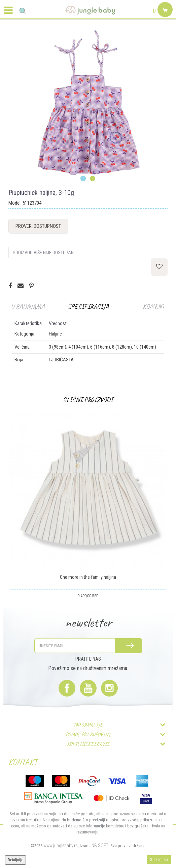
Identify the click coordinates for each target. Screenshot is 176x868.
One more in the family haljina (88, 577)
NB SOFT (100, 846)
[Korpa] (164, 17)
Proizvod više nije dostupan (43, 253)
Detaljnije (15, 860)
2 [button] (93, 179)
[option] (88, 103)
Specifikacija (88, 307)
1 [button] (83, 179)
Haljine (55, 334)
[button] (23, 11)
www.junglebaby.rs (61, 846)
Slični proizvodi (88, 400)
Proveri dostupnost (38, 226)
